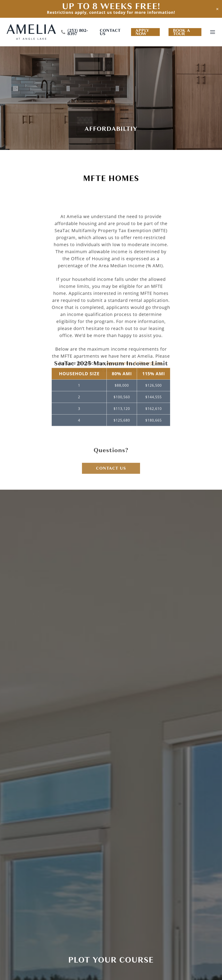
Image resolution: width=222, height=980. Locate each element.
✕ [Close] (217, 9)
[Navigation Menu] (213, 32)
